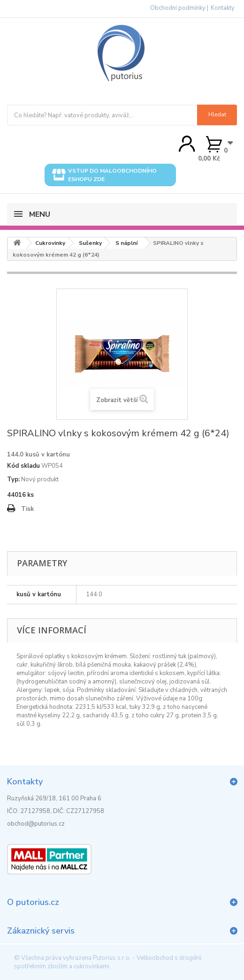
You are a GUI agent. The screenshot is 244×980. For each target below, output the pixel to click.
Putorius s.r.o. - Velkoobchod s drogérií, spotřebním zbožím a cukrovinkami (108, 962)
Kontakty (223, 8)
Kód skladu (23, 466)
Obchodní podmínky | (179, 8)
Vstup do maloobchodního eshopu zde (104, 175)
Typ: (13, 479)
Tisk (27, 509)
